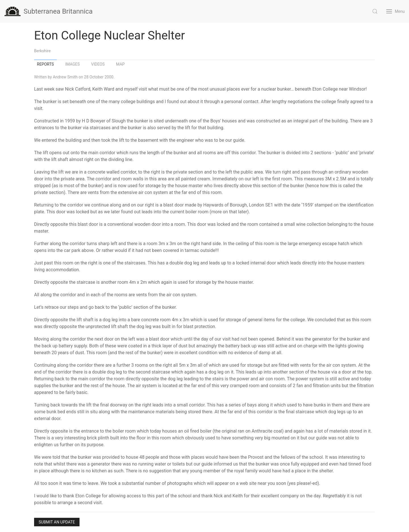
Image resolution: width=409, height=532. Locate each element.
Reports (45, 64)
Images (73, 64)
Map (120, 64)
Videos (98, 64)
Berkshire (42, 51)
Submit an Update (57, 522)
